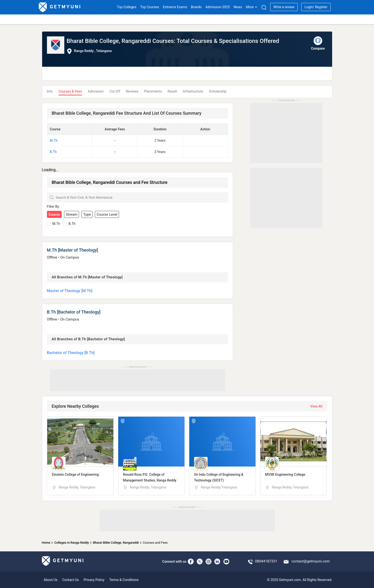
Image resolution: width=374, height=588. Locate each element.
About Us (51, 580)
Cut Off (115, 91)
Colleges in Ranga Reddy (72, 543)
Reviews (132, 91)
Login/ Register (316, 7)
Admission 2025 (218, 7)
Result (172, 91)
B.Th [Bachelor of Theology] (74, 312)
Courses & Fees (70, 91)
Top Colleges (127, 7)
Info (50, 91)
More (252, 7)
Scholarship (218, 91)
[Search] (264, 7)
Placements (153, 91)
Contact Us (71, 580)
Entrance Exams (175, 7)
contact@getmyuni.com (311, 561)
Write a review (284, 7)
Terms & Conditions (124, 580)
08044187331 (266, 561)
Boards (196, 7)
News (238, 7)
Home (46, 543)
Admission (96, 91)
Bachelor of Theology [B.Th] (71, 353)
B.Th (53, 152)
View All (316, 406)
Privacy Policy (94, 580)
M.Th (54, 140)
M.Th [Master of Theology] (72, 250)
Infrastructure (193, 91)
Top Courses (150, 7)
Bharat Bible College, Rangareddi (116, 543)
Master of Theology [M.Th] (70, 291)
